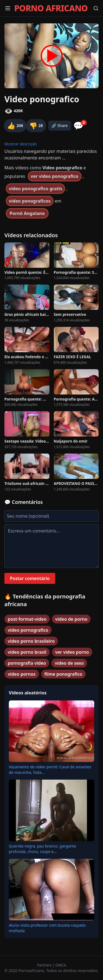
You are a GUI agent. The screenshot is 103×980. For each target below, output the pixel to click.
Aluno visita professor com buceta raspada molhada (47, 928)
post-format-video (27, 619)
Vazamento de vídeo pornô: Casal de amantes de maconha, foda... (50, 770)
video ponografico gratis (35, 189)
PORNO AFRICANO (51, 8)
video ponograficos (30, 201)
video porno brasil (27, 652)
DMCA (61, 965)
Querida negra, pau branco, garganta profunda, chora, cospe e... (42, 849)
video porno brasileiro (31, 641)
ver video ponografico (55, 176)
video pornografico (28, 630)
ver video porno (72, 652)
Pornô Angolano (27, 213)
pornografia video (27, 663)
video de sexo (69, 663)
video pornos (22, 674)
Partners (45, 965)
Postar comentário (30, 578)
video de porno (71, 619)
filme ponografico (63, 674)
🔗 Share (60, 125)
